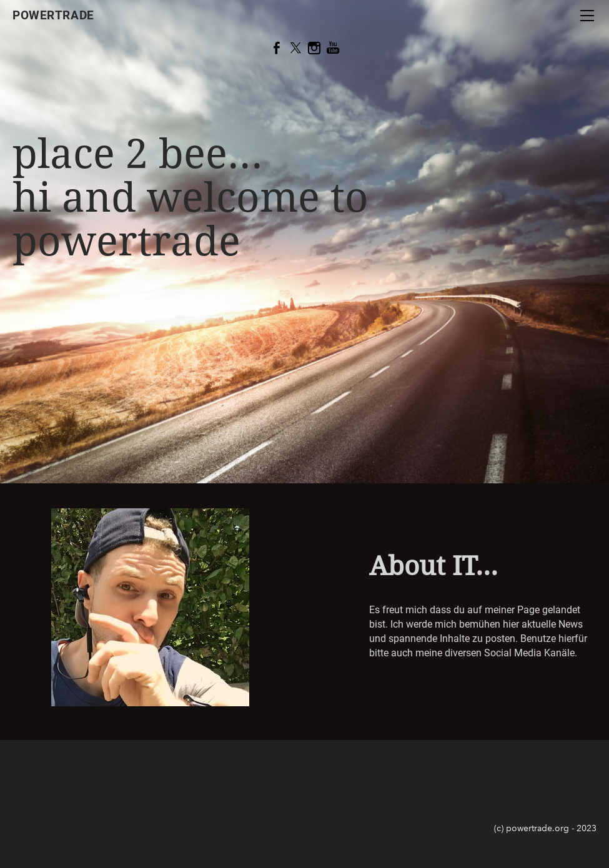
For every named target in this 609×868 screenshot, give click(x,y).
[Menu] (587, 16)
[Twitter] (295, 48)
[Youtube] (333, 48)
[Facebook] (277, 48)
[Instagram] (314, 48)
